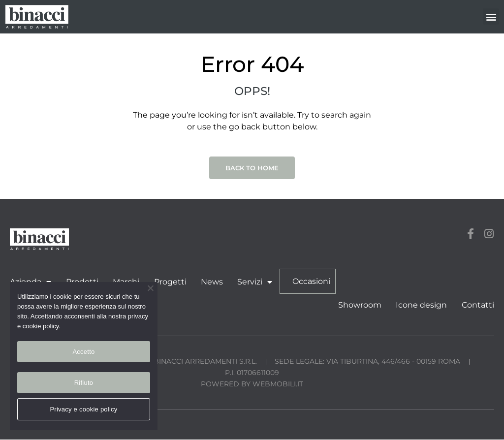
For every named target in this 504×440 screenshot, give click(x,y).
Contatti (478, 305)
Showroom (360, 305)
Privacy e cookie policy (83, 409)
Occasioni (310, 281)
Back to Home (252, 168)
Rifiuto (84, 383)
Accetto (83, 352)
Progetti (169, 282)
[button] (491, 16)
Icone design (422, 305)
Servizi (254, 282)
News (211, 282)
